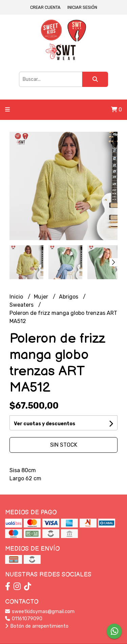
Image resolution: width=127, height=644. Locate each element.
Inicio (17, 297)
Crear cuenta (45, 7)
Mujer (42, 297)
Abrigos (69, 297)
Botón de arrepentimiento (37, 626)
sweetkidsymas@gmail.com (40, 612)
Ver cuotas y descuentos (45, 424)
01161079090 (24, 619)
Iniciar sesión (82, 7)
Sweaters (22, 305)
